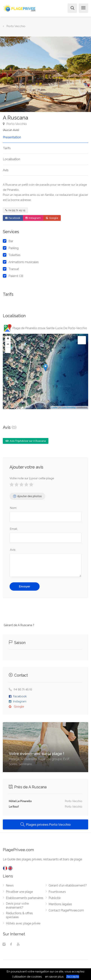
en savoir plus (54, 977)
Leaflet (55, 407)
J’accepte (73, 977)
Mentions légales (60, 904)
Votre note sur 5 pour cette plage (32, 478)
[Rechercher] (72, 8)
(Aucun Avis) (11, 130)
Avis (6, 170)
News (10, 885)
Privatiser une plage (19, 892)
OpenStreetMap (69, 407)
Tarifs (7, 148)
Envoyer (25, 586)
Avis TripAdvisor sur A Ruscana (26, 441)
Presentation (12, 137)
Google (52, 218)
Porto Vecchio (15, 124)
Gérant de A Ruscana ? (19, 625)
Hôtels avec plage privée (23, 923)
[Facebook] (11, 945)
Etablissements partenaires (25, 898)
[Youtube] (18, 945)
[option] (45, 74)
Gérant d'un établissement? (68, 885)
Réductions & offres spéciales (19, 915)
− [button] (8, 345)
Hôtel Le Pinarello (20, 801)
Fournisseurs (57, 892)
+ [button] (8, 339)
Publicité (55, 898)
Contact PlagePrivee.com (66, 910)
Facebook (13, 218)
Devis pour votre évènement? (17, 906)
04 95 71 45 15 (15, 210)
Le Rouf (14, 807)
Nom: (13, 508)
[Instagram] (4, 945)
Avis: (13, 550)
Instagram (33, 218)
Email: (14, 529)
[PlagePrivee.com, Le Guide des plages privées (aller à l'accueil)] (20, 8)
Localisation (11, 159)
